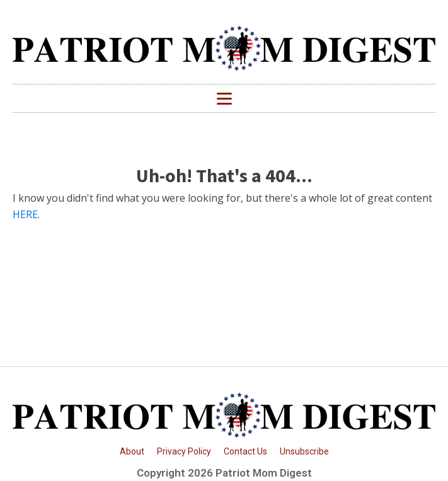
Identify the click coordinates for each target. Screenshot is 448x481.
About (132, 451)
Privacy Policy (184, 451)
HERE (25, 214)
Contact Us (245, 451)
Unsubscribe (304, 451)
